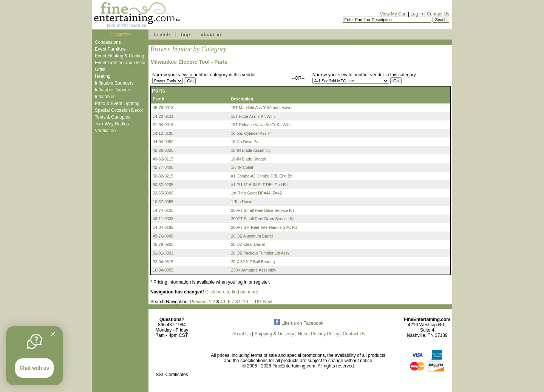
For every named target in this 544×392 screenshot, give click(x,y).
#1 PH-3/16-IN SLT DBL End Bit (259, 185)
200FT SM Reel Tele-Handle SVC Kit (264, 227)
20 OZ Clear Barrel (248, 244)
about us (212, 34)
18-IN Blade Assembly (251, 150)
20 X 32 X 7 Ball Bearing (253, 262)
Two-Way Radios (112, 124)
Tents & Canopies (113, 117)
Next (268, 302)
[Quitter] (53, 334)
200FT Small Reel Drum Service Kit (263, 219)
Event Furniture (110, 49)
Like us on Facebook (299, 323)
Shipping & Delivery (274, 334)
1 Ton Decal (241, 202)
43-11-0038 (163, 219)
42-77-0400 (163, 167)
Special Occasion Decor (119, 110)
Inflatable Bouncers (114, 83)
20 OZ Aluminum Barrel (252, 236)
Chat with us (34, 368)
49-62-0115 (163, 159)
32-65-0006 (163, 193)
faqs (186, 34)
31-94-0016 (163, 125)
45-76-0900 (163, 236)
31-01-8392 (163, 253)
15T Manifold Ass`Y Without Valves (262, 108)
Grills (100, 69)
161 (258, 302)
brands (163, 34)
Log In (416, 14)
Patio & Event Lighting (117, 103)
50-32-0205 (163, 185)
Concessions (108, 42)
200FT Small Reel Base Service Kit (262, 210)
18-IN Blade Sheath (248, 159)
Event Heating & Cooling (120, 56)
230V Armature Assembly (253, 270)
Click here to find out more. (232, 292)
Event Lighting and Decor (120, 63)
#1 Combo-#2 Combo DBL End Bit (262, 176)
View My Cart (393, 14)
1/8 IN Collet (242, 167)
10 (245, 302)
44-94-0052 (163, 142)
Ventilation (105, 131)
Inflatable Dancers (113, 90)
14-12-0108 (163, 133)
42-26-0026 (163, 150)
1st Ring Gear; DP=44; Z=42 (256, 193)
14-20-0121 (163, 116)
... (251, 302)
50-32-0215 (163, 176)
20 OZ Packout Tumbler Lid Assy (260, 253)
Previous (199, 302)
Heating (103, 76)
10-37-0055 (163, 202)
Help (302, 334)
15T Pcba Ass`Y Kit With (253, 116)
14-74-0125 (163, 210)
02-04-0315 (163, 262)
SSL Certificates (172, 375)
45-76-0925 (163, 244)
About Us (242, 334)
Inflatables (105, 97)
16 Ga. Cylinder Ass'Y (250, 133)
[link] (172, 359)
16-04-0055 (163, 270)
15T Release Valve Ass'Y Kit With (261, 125)
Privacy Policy (325, 334)
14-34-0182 (163, 227)
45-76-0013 (163, 108)
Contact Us (438, 14)
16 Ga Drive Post (246, 142)
